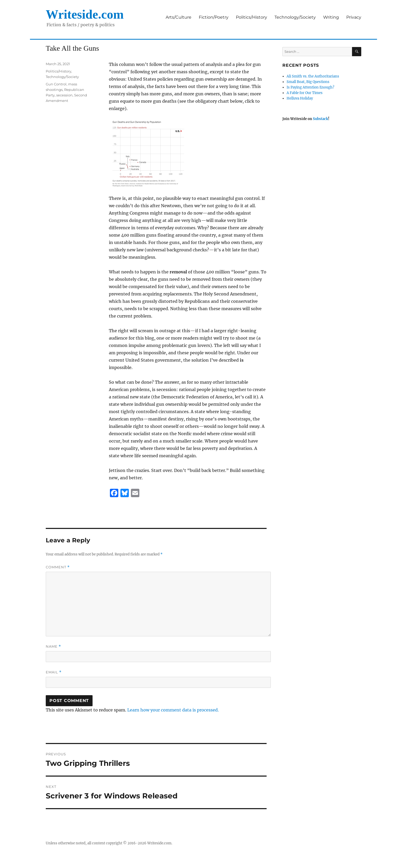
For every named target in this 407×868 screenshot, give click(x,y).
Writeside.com (85, 14)
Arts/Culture (179, 17)
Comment (58, 567)
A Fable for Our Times (305, 93)
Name (53, 646)
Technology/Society (295, 17)
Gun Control (56, 84)
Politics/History (251, 17)
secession (64, 95)
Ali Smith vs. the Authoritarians (313, 76)
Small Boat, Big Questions (308, 82)
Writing (331, 17)
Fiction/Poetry (214, 17)
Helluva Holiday (300, 98)
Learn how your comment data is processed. (173, 710)
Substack (320, 119)
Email (54, 672)
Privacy (354, 17)
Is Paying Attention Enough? (310, 87)
